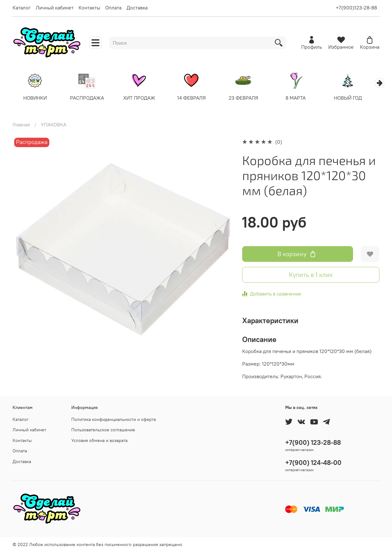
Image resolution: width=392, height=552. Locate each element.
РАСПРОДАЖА (89, 98)
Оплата (113, 8)
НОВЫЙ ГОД (356, 98)
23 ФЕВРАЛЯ (249, 98)
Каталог (22, 8)
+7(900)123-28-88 (356, 8)
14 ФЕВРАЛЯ (196, 98)
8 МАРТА (303, 98)
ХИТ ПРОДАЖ (143, 98)
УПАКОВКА (54, 125)
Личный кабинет (55, 8)
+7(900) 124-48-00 (313, 463)
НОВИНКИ (36, 98)
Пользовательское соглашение (103, 430)
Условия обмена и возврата (99, 440)
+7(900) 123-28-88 (313, 442)
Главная (21, 125)
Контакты (89, 8)
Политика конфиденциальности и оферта (114, 419)
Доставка (137, 8)
